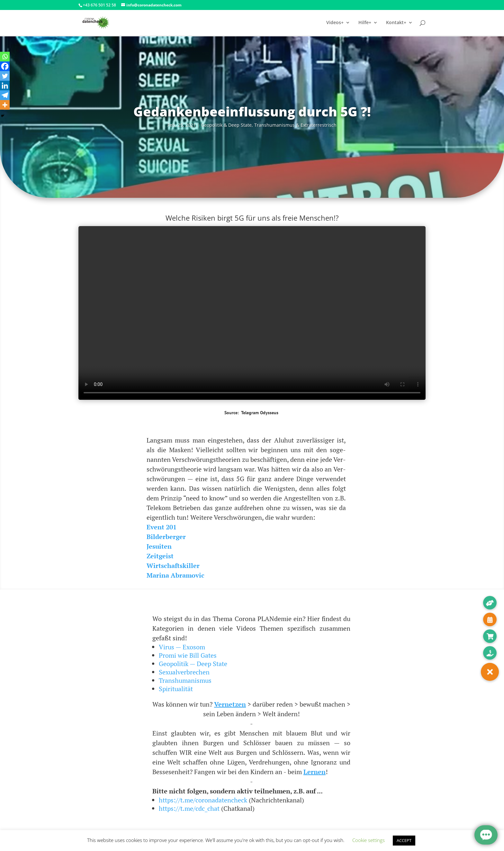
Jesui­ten (159, 546)
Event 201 (162, 527)
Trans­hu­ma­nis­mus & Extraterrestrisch (295, 125)
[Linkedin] (5, 86)
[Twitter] (5, 76)
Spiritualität (176, 689)
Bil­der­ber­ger (166, 537)
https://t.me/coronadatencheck (203, 800)
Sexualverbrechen (184, 672)
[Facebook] (5, 66)
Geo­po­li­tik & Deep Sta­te (226, 125)
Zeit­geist (160, 556)
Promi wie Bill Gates (188, 655)
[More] (5, 105)
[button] (490, 672)
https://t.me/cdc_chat (189, 808)
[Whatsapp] (5, 57)
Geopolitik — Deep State (193, 664)
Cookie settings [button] (369, 840)
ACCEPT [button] (404, 840)
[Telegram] (5, 95)
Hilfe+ (365, 23)
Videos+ (335, 23)
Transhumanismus (185, 680)
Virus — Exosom (182, 647)
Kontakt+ (396, 23)
